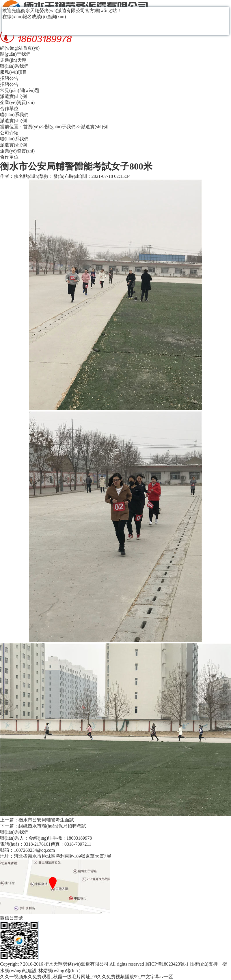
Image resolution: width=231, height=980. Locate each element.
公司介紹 (9, 133)
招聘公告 (9, 78)
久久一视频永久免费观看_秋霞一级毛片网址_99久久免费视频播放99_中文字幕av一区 (86, 977)
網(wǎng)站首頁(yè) (20, 48)
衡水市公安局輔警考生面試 (46, 820)
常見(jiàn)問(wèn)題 (20, 90)
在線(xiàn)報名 (17, 17)
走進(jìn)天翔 (13, 60)
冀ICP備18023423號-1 (167, 964)
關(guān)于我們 (15, 54)
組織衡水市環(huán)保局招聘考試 (52, 826)
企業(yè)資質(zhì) (17, 102)
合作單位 (9, 109)
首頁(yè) (31, 127)
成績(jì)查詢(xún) (49, 17)
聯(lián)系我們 (14, 66)
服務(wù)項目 (14, 72)
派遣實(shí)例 (13, 96)
